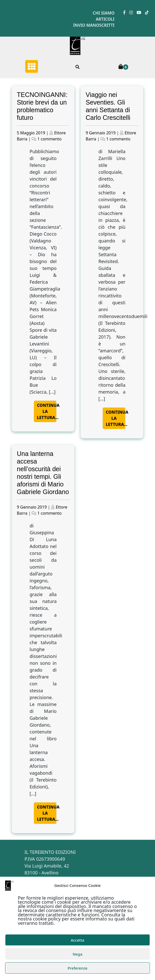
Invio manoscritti (94, 25)
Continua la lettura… (47, 411)
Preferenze (77, 968)
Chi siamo (104, 13)
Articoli (105, 19)
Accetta (77, 940)
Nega (77, 954)
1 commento (50, 139)
